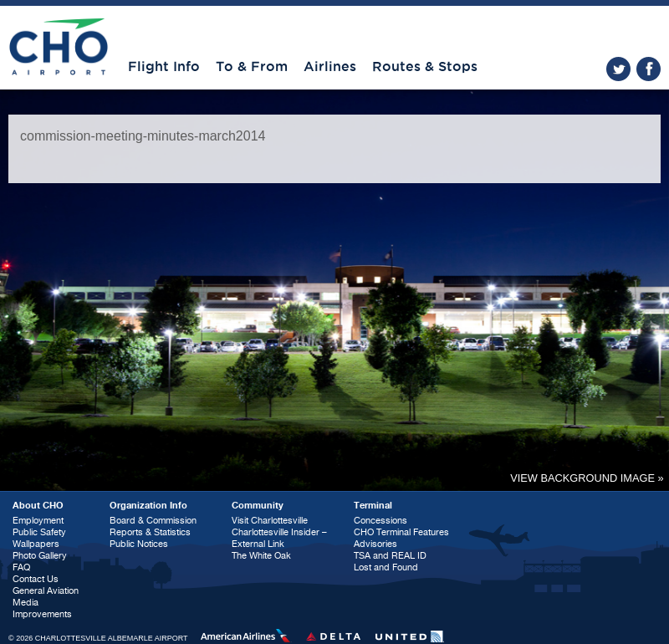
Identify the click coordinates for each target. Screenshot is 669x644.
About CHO (38, 506)
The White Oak (261, 556)
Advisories (375, 544)
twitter (618, 69)
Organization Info (148, 506)
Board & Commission (153, 521)
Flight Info (164, 67)
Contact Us (36, 579)
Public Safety (39, 532)
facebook (649, 69)
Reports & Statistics (150, 532)
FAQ (21, 567)
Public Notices (139, 544)
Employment (38, 521)
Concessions (380, 521)
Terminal (373, 506)
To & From (252, 67)
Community (258, 506)
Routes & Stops (425, 67)
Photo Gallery (40, 556)
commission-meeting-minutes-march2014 (143, 136)
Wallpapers (36, 544)
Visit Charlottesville (270, 521)
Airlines (330, 67)
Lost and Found (386, 567)
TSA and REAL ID (390, 556)
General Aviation (46, 591)
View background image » (587, 478)
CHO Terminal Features (401, 532)
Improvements (42, 614)
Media (26, 603)
